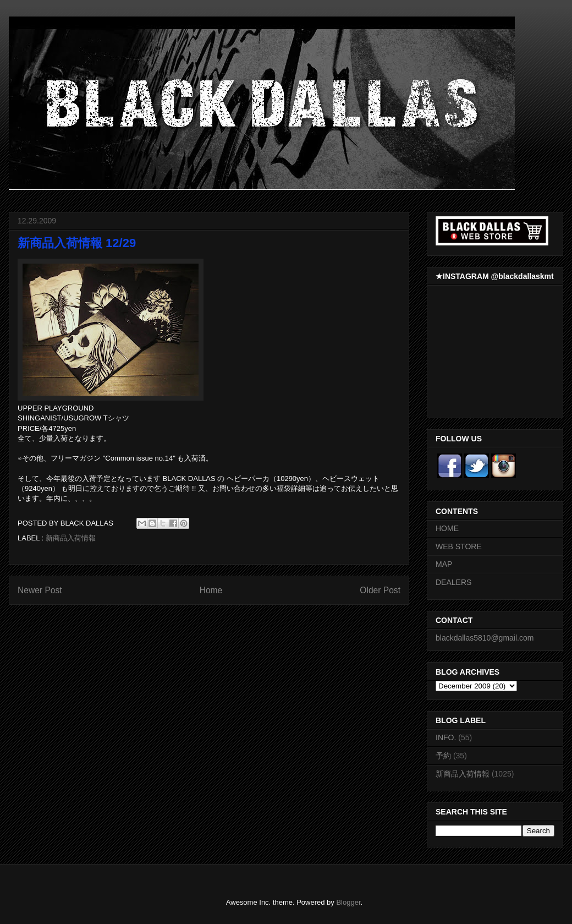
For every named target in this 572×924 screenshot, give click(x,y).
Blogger (348, 902)
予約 (443, 756)
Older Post (380, 590)
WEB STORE (459, 546)
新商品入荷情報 (71, 538)
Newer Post (40, 590)
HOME (447, 528)
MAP (444, 564)
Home (211, 590)
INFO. (446, 737)
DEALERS (453, 582)
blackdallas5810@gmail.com (485, 638)
